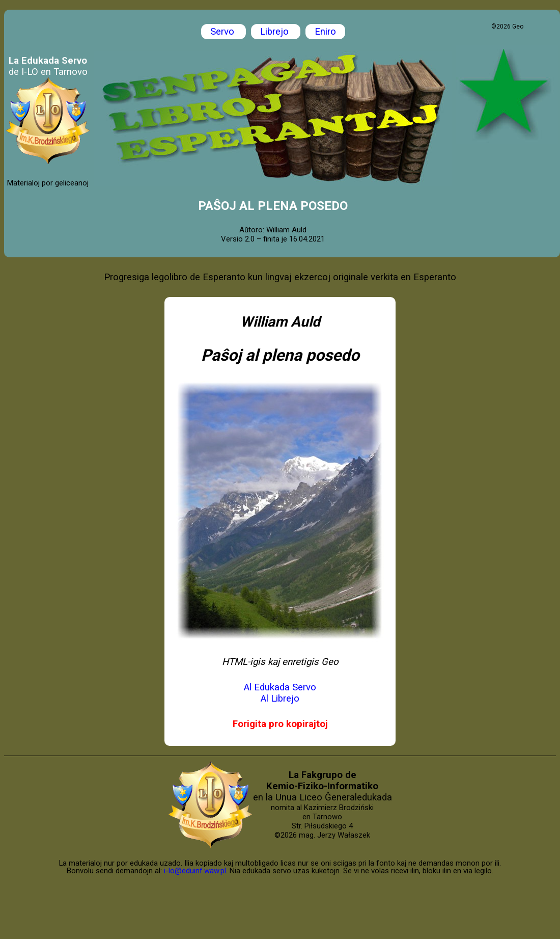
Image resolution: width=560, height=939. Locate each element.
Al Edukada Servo (280, 687)
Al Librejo (280, 699)
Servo (223, 32)
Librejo (276, 32)
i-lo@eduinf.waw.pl (195, 871)
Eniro (325, 32)
